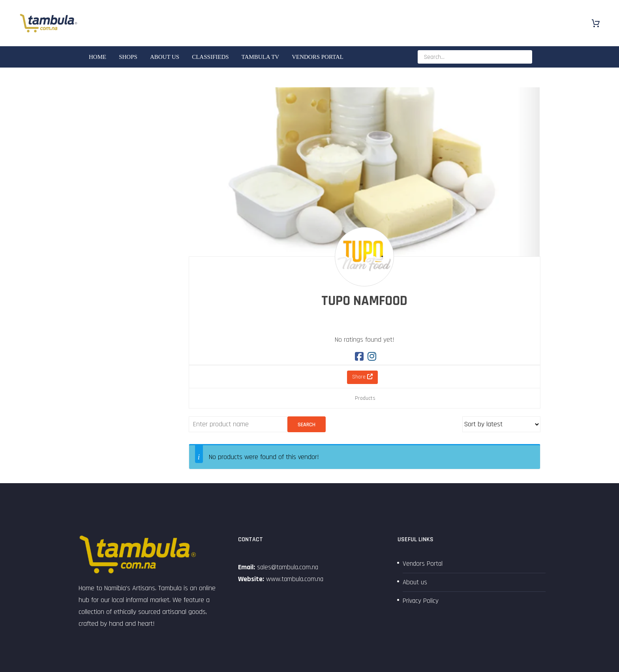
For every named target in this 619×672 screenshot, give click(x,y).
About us (165, 57)
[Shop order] (501, 424)
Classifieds (210, 57)
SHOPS (128, 57)
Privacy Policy (421, 601)
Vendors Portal (318, 57)
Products (365, 398)
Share (362, 377)
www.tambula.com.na (296, 579)
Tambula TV (261, 57)
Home (98, 57)
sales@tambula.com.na (288, 567)
